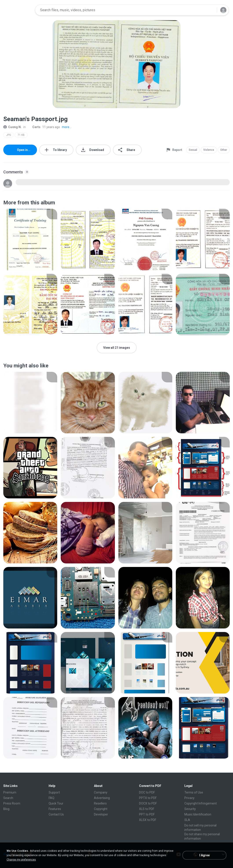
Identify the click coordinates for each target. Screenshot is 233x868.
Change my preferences (21, 860)
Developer (101, 814)
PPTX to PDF (148, 798)
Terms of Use (194, 792)
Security (190, 809)
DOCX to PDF (148, 803)
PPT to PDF (147, 814)
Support (54, 792)
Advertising (102, 798)
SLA (187, 820)
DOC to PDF (147, 792)
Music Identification (198, 814)
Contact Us (56, 814)
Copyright (101, 809)
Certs (34, 127)
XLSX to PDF (148, 820)
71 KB (21, 135)
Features (55, 809)
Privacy (189, 798)
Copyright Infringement (201, 803)
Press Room (12, 803)
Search (8, 798)
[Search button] (211, 10)
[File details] (30, 240)
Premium (10, 792)
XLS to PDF (147, 809)
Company (101, 792)
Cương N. (12, 127)
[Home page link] (18, 10)
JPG (9, 135)
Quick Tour (56, 803)
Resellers (100, 803)
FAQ (51, 798)
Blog (6, 809)
